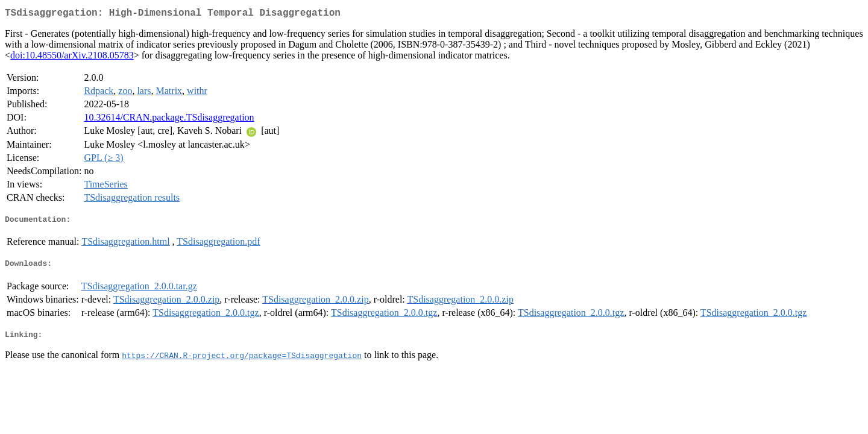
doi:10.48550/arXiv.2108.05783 (72, 58)
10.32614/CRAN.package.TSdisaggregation (169, 120)
